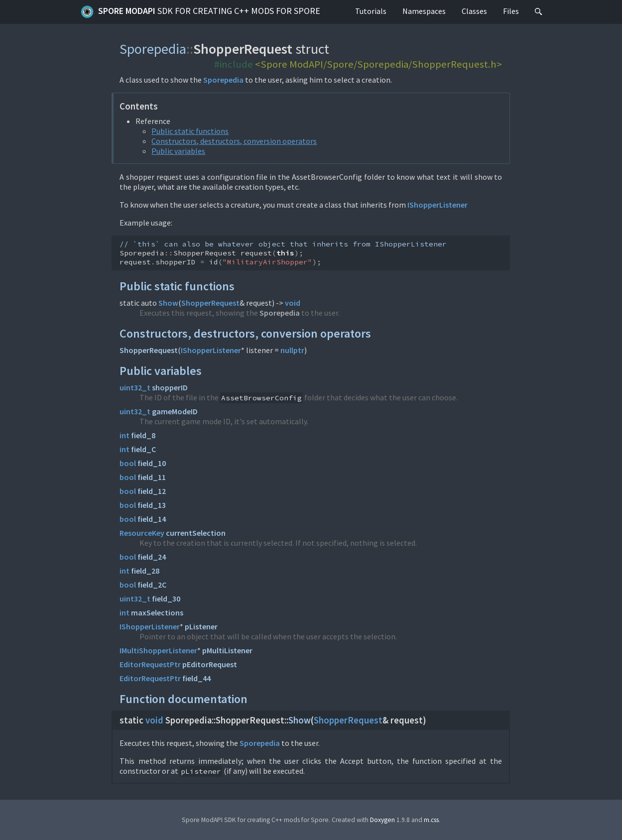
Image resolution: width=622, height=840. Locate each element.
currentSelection (196, 533)
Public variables (178, 151)
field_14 (152, 519)
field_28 (145, 571)
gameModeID (175, 411)
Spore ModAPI (200, 12)
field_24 (152, 557)
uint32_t (135, 387)
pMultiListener (227, 650)
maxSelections (157, 612)
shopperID (170, 387)
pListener (201, 626)
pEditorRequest (210, 664)
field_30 (166, 599)
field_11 (152, 477)
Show (168, 303)
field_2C (152, 585)
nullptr (292, 350)
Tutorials (371, 11)
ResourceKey (142, 533)
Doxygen (382, 820)
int (124, 435)
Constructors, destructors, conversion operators (234, 141)
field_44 (196, 678)
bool (128, 463)
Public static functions (190, 131)
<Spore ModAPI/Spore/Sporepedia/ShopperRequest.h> (378, 64)
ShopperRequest (210, 303)
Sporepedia (153, 49)
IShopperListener (437, 205)
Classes (474, 11)
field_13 (152, 505)
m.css (431, 820)
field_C (143, 449)
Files (511, 11)
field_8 (143, 435)
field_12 (152, 491)
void (293, 303)
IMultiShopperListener (158, 650)
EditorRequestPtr (150, 664)
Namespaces (424, 11)
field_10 (152, 463)
